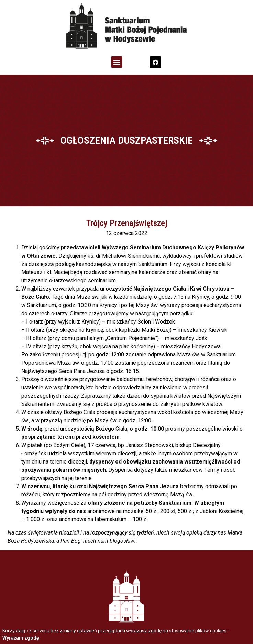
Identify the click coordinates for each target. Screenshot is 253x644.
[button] (117, 62)
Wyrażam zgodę (21, 638)
